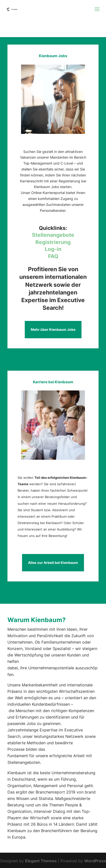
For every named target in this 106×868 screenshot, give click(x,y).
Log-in (53, 249)
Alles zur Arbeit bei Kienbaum (53, 563)
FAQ (53, 256)
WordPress (95, 861)
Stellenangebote (53, 235)
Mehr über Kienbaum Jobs (53, 329)
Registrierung (53, 242)
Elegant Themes (41, 861)
